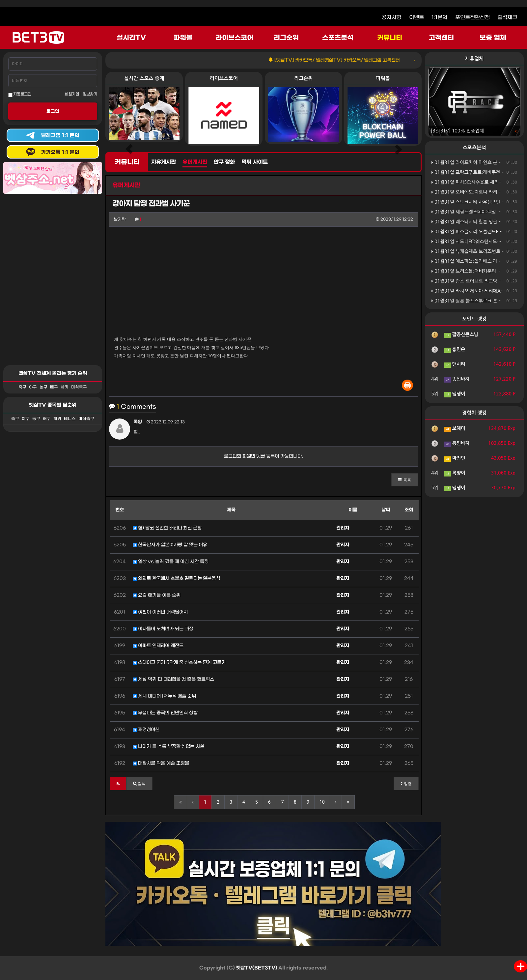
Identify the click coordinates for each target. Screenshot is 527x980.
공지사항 (391, 17)
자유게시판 (164, 162)
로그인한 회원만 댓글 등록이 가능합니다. (264, 456)
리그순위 (286, 38)
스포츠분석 (338, 38)
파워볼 (183, 38)
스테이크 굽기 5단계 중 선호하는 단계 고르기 (179, 663)
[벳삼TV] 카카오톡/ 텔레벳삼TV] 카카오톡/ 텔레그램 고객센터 (344, 60)
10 (322, 802)
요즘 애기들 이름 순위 (157, 595)
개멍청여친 (146, 730)
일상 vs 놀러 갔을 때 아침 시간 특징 (171, 562)
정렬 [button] (406, 784)
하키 (65, 387)
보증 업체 (493, 38)
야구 (33, 387)
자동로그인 (20, 95)
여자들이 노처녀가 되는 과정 (163, 629)
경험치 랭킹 (474, 413)
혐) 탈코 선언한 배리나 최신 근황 (167, 528)
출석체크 (507, 17)
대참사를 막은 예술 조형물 (161, 763)
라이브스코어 (235, 38)
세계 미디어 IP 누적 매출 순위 (164, 696)
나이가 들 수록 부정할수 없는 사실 (168, 747)
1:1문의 (439, 17)
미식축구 (79, 387)
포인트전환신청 (472, 17)
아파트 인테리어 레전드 (158, 646)
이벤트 (416, 17)
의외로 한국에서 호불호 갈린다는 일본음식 (176, 578)
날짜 (386, 510)
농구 (43, 387)
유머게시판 (195, 162)
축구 (22, 387)
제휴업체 (474, 58)
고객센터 (441, 38)
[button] (405, 480)
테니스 (70, 419)
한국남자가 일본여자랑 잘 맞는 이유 (170, 545)
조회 (409, 510)
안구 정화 (224, 162)
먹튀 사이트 (254, 162)
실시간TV (131, 38)
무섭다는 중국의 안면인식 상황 (165, 713)
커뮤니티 (390, 38)
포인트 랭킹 (474, 319)
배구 (54, 387)
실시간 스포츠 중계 (144, 78)
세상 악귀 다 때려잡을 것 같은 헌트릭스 (173, 679)
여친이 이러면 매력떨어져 (160, 612)
